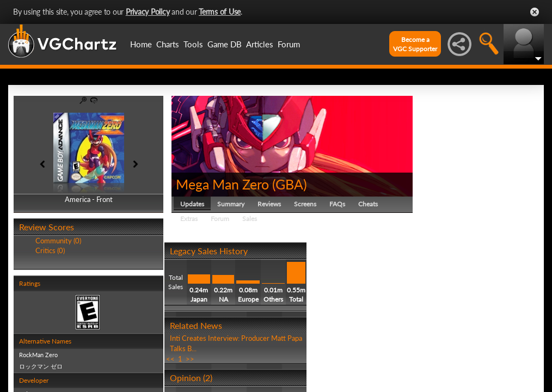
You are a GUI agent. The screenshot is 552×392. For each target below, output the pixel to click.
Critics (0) (50, 250)
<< (170, 359)
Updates (192, 204)
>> (190, 359)
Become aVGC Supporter (415, 44)
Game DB (225, 44)
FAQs (337, 204)
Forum (289, 44)
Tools (193, 44)
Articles (260, 44)
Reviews (269, 204)
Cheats (368, 204)
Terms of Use (220, 12)
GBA (289, 184)
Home (141, 44)
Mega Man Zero (222, 184)
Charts (168, 44)
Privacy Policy (148, 12)
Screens (305, 204)
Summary (231, 204)
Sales (250, 219)
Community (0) (58, 241)
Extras (189, 219)
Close (535, 12)
